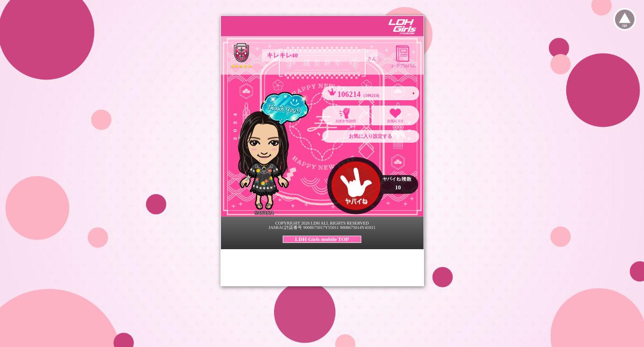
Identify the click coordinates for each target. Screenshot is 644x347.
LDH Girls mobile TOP (322, 239)
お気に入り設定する (370, 136)
